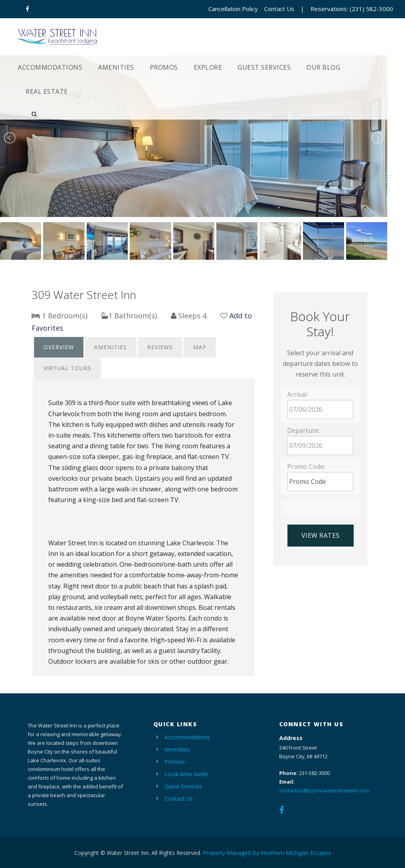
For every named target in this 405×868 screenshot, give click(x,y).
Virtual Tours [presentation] (67, 368)
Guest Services (264, 67)
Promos (164, 67)
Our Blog (323, 67)
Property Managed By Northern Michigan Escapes (267, 853)
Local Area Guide (186, 774)
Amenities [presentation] (111, 347)
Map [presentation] (200, 347)
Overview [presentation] (59, 347)
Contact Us (279, 9)
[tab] (59, 347)
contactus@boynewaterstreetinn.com (324, 790)
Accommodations (50, 67)
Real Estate (47, 91)
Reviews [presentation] (160, 347)
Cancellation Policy (233, 9)
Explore (208, 67)
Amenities (116, 67)
